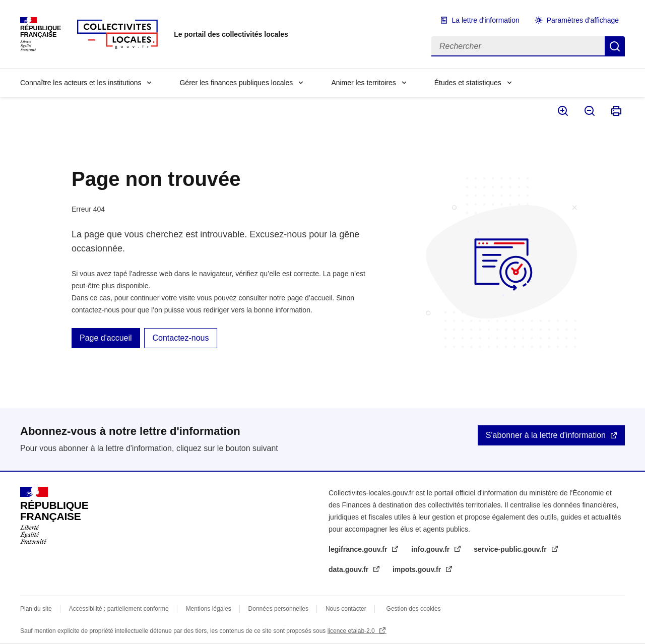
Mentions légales (209, 609)
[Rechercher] (518, 46)
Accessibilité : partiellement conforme (119, 609)
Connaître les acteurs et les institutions (81, 83)
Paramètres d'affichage (583, 20)
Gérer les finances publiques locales (236, 83)
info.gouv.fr (431, 549)
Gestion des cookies (414, 609)
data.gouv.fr (349, 569)
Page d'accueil (106, 338)
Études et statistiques (468, 83)
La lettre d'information (486, 20)
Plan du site (36, 609)
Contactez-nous (180, 338)
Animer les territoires (363, 83)
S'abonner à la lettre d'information (546, 435)
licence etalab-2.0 (352, 631)
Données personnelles (278, 609)
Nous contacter (346, 609)
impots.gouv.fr (418, 569)
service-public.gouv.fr (511, 549)
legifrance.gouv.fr (359, 549)
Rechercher (615, 46)
